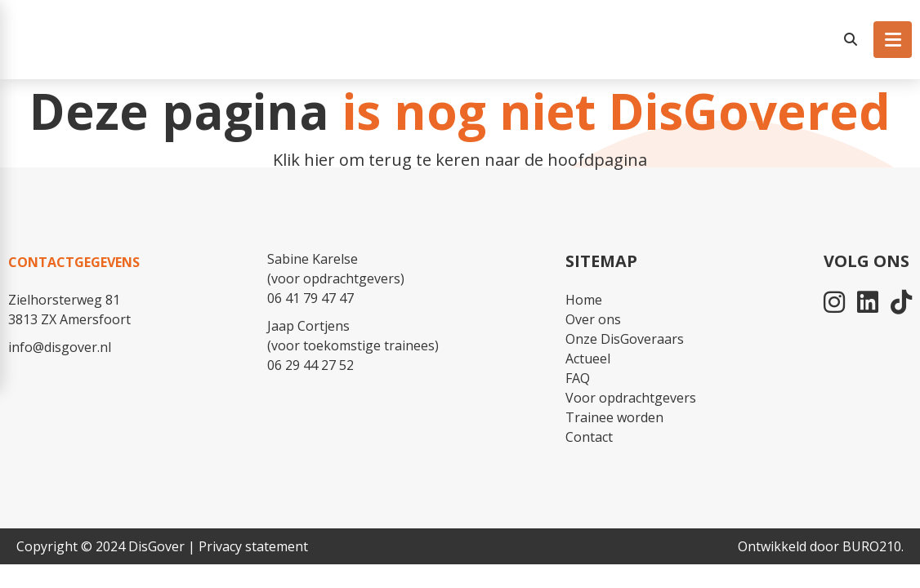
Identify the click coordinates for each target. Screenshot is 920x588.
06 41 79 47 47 (310, 298)
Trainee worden (614, 417)
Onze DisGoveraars (625, 339)
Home (584, 300)
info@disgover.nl (60, 347)
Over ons (593, 319)
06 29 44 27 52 (310, 365)
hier (319, 160)
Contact (589, 437)
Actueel (588, 359)
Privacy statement (253, 546)
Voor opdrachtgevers (631, 398)
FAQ (578, 378)
